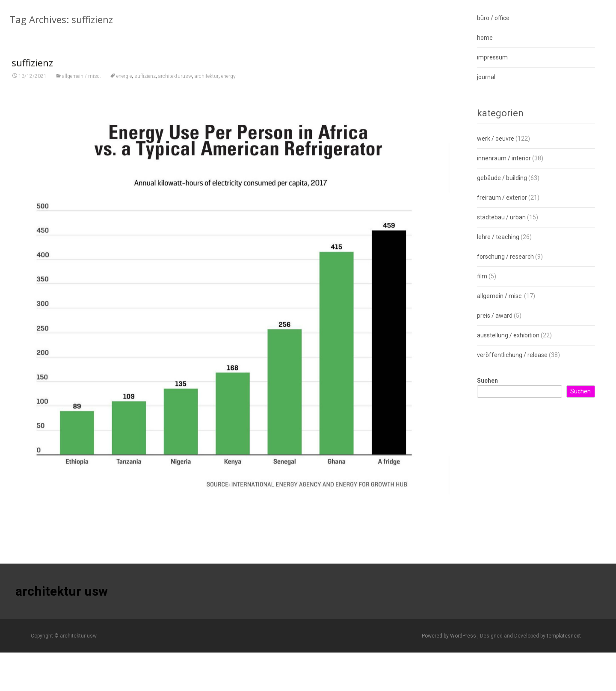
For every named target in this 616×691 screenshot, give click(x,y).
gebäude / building (502, 178)
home (485, 38)
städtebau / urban (501, 217)
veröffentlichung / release (512, 355)
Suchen (487, 381)
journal (486, 77)
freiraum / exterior (502, 198)
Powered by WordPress (450, 636)
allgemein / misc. (81, 90)
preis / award (495, 316)
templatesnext (564, 636)
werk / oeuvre (496, 139)
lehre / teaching (498, 237)
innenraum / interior (504, 158)
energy (228, 90)
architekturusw (175, 90)
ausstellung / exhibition (508, 335)
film (482, 276)
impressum (492, 57)
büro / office (493, 18)
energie (124, 90)
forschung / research (505, 257)
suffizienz (32, 77)
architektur (207, 90)
